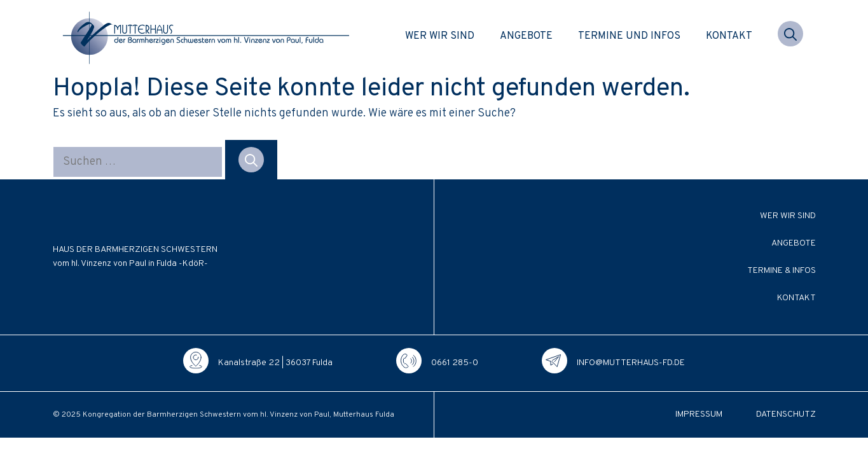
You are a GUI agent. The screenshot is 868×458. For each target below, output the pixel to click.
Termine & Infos (782, 271)
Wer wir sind (440, 36)
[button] (790, 37)
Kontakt (729, 36)
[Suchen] (251, 160)
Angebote (526, 36)
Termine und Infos (629, 36)
